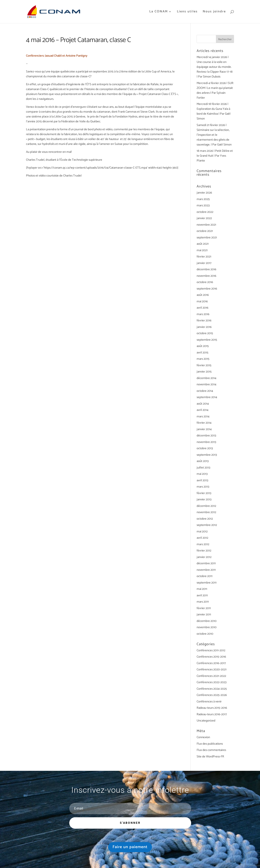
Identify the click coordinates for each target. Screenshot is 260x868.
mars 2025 (203, 199)
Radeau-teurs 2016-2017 (212, 714)
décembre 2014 (206, 378)
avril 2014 (203, 410)
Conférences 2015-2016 (211, 657)
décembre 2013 (206, 436)
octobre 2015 (205, 333)
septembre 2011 (207, 583)
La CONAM (159, 12)
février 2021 (204, 257)
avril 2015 (203, 353)
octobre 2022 (205, 212)
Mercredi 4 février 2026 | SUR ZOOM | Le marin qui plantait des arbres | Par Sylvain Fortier (215, 90)
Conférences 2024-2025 (212, 689)
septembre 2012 (207, 525)
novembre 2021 (206, 225)
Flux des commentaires (211, 750)
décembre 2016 (206, 269)
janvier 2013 (204, 499)
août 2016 (203, 295)
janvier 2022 (204, 218)
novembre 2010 (207, 627)
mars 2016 (203, 314)
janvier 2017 (204, 263)
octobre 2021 (205, 231)
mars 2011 (203, 602)
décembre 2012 (206, 506)
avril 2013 (202, 480)
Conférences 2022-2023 (212, 682)
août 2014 (203, 404)
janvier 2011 (204, 614)
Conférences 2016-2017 (211, 663)
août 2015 (203, 346)
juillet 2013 (203, 468)
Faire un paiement (130, 847)
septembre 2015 (207, 340)
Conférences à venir (209, 702)
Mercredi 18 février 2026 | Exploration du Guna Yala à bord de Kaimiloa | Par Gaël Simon (214, 111)
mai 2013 (202, 474)
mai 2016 (202, 301)
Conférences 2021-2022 (211, 676)
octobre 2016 (205, 282)
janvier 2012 (204, 557)
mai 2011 (202, 589)
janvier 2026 (204, 193)
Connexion (203, 737)
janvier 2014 (204, 429)
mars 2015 (203, 359)
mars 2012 (203, 544)
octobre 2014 (205, 391)
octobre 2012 (205, 519)
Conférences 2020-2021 (212, 669)
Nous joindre (214, 12)
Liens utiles (187, 12)
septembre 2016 (207, 289)
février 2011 (204, 608)
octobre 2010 (205, 634)
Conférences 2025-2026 (212, 695)
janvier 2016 (204, 327)
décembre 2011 (206, 563)
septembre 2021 (207, 237)
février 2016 (204, 320)
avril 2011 (202, 595)
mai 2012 (202, 531)
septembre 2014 (207, 397)
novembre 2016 (206, 276)
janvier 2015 (204, 372)
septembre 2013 (207, 455)
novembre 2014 (206, 384)
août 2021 (203, 244)
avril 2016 (203, 308)
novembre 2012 (206, 512)
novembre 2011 (206, 570)
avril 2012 (202, 538)
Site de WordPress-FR (210, 757)
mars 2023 (203, 205)
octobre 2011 (205, 576)
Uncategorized (206, 721)
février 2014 (204, 423)
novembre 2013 (206, 442)
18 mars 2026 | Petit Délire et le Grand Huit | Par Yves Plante (215, 156)
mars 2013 (203, 487)
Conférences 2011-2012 (211, 650)
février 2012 (204, 551)
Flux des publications (210, 744)
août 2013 (203, 461)
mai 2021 (202, 250)
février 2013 (204, 493)
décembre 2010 (207, 621)
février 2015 (204, 365)
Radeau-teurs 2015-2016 (212, 708)
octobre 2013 (205, 448)
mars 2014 (203, 416)
